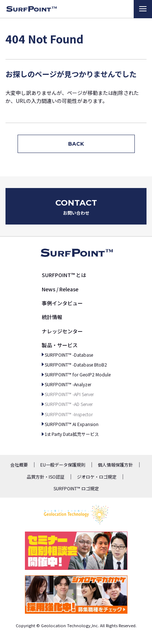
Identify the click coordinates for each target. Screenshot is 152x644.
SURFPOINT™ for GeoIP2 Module (78, 374)
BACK (76, 144)
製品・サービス (60, 345)
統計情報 (52, 317)
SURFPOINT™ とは (64, 275)
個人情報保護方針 (115, 465)
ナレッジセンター (62, 331)
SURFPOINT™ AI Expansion (72, 424)
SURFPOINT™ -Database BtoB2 (76, 365)
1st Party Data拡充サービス (72, 434)
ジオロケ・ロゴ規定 (97, 477)
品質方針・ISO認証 (46, 477)
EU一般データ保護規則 (63, 465)
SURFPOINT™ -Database (69, 355)
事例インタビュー (62, 303)
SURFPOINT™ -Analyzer (68, 384)
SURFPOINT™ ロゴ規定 (76, 488)
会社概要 (19, 465)
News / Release (60, 289)
